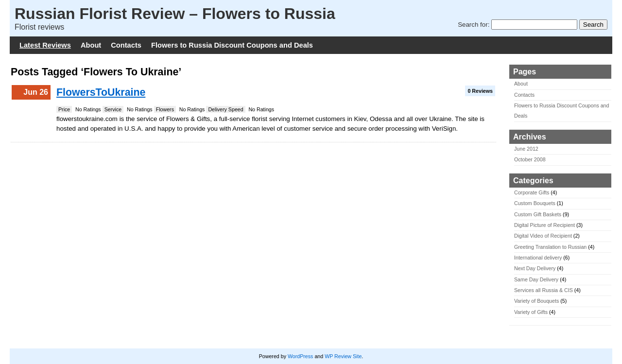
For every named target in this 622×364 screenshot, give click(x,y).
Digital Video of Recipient (543, 236)
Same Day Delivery (536, 279)
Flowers (165, 109)
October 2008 (530, 159)
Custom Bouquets (535, 203)
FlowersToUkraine (101, 92)
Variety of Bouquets (536, 301)
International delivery (538, 258)
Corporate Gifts (532, 192)
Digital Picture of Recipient (544, 225)
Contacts (126, 45)
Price (64, 109)
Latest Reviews (45, 45)
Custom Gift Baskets (538, 214)
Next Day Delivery (535, 268)
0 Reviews (480, 91)
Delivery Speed (225, 109)
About (91, 45)
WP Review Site (343, 356)
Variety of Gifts (531, 312)
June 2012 (526, 149)
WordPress (301, 356)
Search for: (474, 25)
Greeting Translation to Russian (550, 247)
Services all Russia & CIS (544, 290)
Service (113, 109)
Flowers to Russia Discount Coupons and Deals (232, 45)
